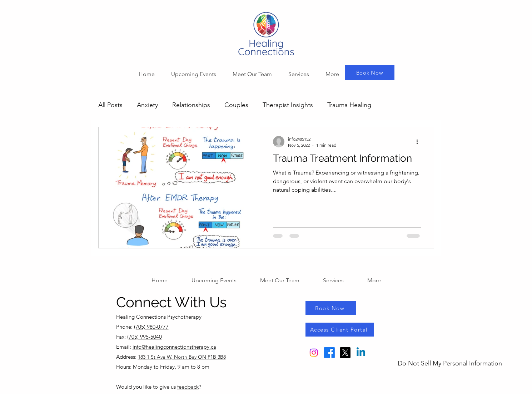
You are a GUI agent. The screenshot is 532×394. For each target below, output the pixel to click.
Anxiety (147, 105)
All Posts (110, 105)
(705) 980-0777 (151, 327)
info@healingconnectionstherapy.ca (174, 347)
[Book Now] (370, 73)
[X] (345, 353)
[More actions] (420, 142)
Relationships (191, 105)
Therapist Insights (288, 105)
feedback (188, 387)
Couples (236, 105)
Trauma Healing (349, 105)
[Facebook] (329, 353)
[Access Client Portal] (340, 330)
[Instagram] (314, 353)
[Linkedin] (361, 353)
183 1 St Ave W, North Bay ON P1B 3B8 (182, 357)
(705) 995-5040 (145, 337)
